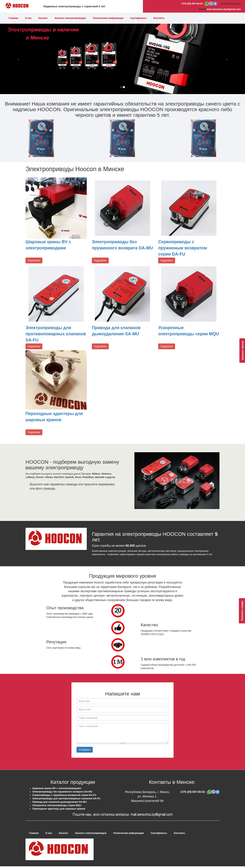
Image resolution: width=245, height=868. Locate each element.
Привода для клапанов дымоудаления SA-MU (59, 802)
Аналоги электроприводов (70, 18)
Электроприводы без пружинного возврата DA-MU (62, 792)
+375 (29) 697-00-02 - (193, 4)
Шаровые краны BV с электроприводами (57, 788)
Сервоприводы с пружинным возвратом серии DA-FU (183, 248)
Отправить (85, 750)
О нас (28, 18)
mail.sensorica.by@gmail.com (224, 9)
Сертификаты (138, 18)
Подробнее (34, 260)
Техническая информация (108, 18)
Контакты (159, 18)
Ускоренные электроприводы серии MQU (57, 805)
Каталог (43, 18)
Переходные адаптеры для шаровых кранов (59, 809)
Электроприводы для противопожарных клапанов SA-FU (56, 334)
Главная (13, 18)
